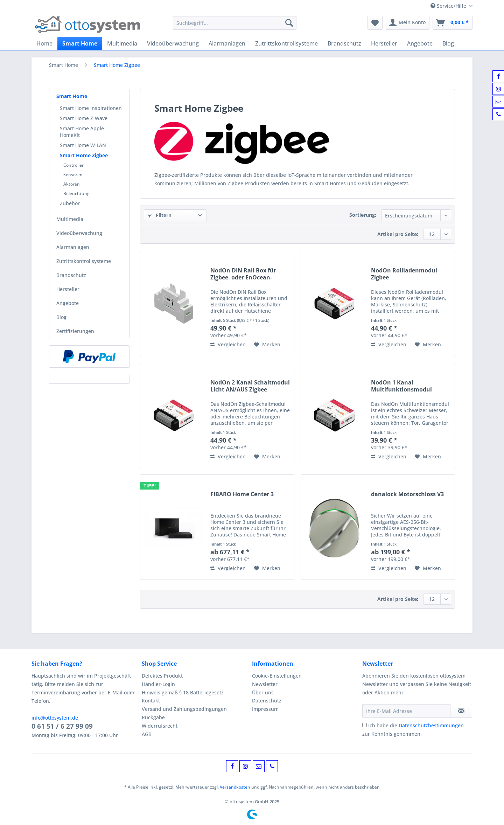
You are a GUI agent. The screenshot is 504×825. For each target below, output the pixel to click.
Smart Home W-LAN (83, 145)
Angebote (68, 303)
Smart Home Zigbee (84, 155)
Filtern (160, 215)
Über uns (263, 692)
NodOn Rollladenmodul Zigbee (404, 274)
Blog (61, 317)
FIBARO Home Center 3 (242, 494)
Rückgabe (153, 717)
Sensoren (73, 175)
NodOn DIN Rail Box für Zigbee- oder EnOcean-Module (243, 274)
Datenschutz (267, 701)
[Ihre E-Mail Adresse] (406, 711)
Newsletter (265, 684)
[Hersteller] (384, 43)
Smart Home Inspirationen (91, 108)
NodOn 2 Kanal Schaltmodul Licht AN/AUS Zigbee (250, 386)
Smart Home (72, 96)
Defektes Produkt (162, 676)
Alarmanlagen (73, 247)
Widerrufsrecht (160, 726)
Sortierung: (363, 215)
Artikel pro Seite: (398, 234)
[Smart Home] (80, 43)
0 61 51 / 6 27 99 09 (62, 726)
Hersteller (68, 289)
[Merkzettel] (375, 23)
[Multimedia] (122, 43)
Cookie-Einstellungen (277, 676)
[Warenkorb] (453, 23)
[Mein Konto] (408, 23)
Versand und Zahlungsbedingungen (184, 709)
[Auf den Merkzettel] (267, 345)
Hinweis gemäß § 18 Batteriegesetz (183, 692)
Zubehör (70, 203)
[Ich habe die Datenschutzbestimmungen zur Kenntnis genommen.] (365, 725)
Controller (73, 165)
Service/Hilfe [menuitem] (449, 6)
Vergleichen (228, 344)
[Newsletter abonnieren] (461, 711)
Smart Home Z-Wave (84, 118)
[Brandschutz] (344, 43)
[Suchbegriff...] (235, 23)
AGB (147, 734)
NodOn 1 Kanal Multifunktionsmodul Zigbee (401, 386)
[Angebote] (420, 43)
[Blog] (448, 43)
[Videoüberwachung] (173, 43)
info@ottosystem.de (55, 718)
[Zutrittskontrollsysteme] (286, 43)
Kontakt (151, 701)
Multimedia (70, 219)
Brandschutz (71, 275)
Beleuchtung (76, 193)
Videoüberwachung (79, 233)
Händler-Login (158, 684)
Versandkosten (235, 787)
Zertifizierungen (75, 331)
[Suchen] (289, 23)
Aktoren (72, 184)
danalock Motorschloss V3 (407, 494)
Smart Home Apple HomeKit (82, 132)
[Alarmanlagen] (227, 43)
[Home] (44, 43)
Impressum (265, 709)
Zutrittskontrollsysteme (84, 261)
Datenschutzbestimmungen (431, 725)
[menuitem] (235, 26)
